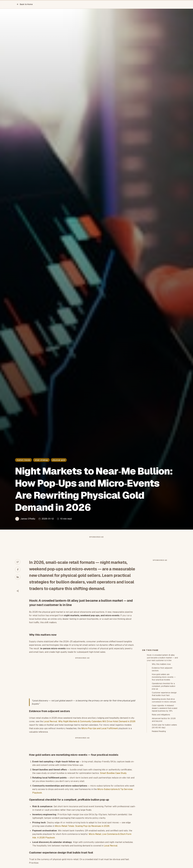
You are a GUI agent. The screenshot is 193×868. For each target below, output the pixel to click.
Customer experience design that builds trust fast (164, 694)
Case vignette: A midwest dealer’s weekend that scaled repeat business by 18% (165, 708)
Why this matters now (161, 664)
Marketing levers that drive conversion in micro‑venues (164, 700)
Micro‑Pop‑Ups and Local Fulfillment (100, 728)
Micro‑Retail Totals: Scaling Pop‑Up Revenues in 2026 (82, 826)
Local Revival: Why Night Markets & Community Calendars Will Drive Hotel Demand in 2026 (89, 721)
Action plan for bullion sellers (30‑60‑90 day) (164, 726)
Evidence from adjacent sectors (162, 669)
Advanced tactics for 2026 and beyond (164, 720)
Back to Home (25, 4)
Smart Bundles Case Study (113, 773)
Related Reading (159, 731)
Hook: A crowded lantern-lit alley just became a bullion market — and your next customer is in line (162, 658)
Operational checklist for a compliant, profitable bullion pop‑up (164, 686)
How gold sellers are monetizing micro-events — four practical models (164, 677)
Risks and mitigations (161, 715)
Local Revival (111, 846)
